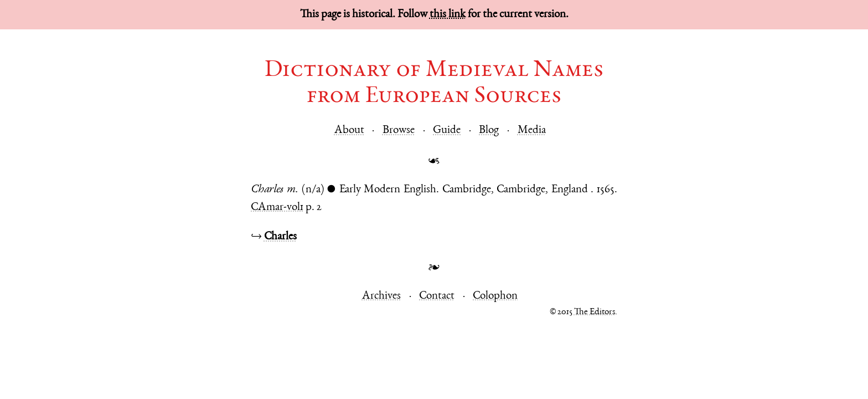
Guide (447, 131)
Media (532, 131)
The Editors (595, 312)
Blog (489, 131)
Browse (399, 131)
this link (448, 15)
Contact (437, 296)
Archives (381, 296)
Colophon (495, 296)
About (349, 131)
